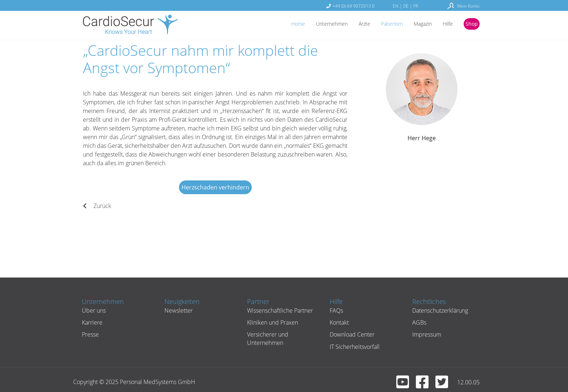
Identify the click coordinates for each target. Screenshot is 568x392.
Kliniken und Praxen (272, 322)
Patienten (384, 24)
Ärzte (354, 24)
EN (396, 6)
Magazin (417, 24)
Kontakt (339, 322)
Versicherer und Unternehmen (267, 338)
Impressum (426, 334)
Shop (471, 24)
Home (281, 24)
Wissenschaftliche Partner (279, 310)
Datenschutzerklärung (439, 310)
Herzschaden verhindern (215, 187)
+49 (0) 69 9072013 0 (354, 6)
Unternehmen (318, 24)
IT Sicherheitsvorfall (354, 347)
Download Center (351, 334)
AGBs (419, 322)
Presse (90, 334)
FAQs (336, 310)
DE (406, 6)
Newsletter (178, 310)
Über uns (93, 310)
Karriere (91, 322)
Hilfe (445, 24)
